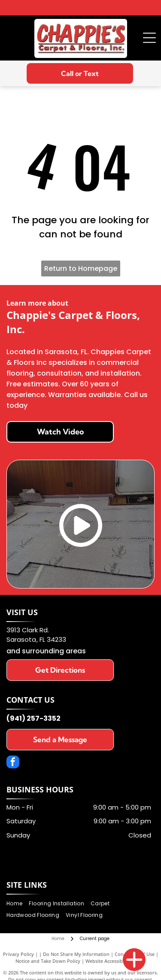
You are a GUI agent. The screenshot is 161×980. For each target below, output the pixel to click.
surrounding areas (54, 651)
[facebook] (13, 763)
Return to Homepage (81, 269)
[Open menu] (149, 38)
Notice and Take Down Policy (48, 961)
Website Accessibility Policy (115, 961)
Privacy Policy (18, 954)
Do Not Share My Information (76, 954)
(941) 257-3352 (33, 718)
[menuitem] (18, 904)
